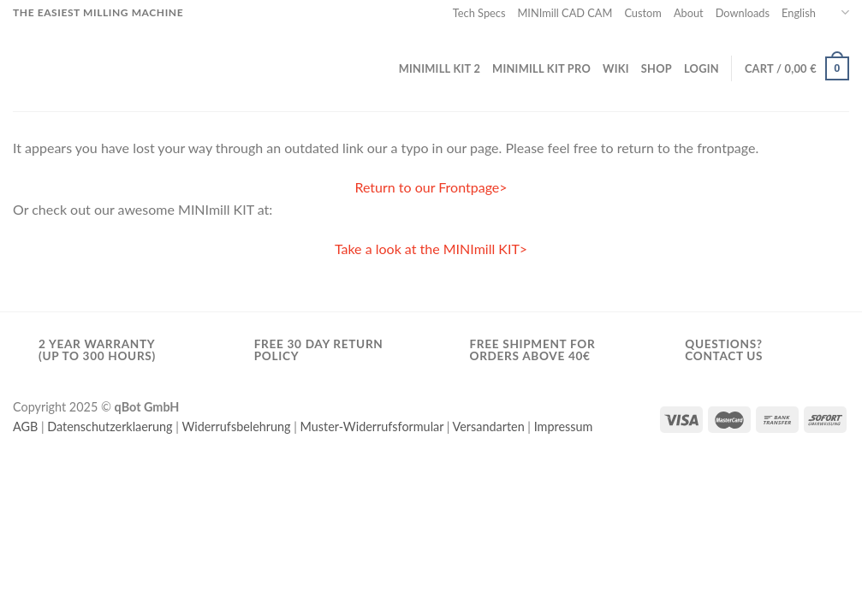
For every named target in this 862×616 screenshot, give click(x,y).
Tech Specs (479, 13)
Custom (642, 13)
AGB (25, 426)
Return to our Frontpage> (431, 187)
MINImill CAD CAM (565, 13)
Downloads (743, 13)
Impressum (564, 426)
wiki (616, 68)
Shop (657, 68)
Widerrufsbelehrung (236, 426)
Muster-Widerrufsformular (372, 426)
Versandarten (489, 426)
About (689, 13)
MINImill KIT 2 (440, 68)
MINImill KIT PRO (541, 68)
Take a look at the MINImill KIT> (431, 249)
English (815, 12)
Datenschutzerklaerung (110, 426)
